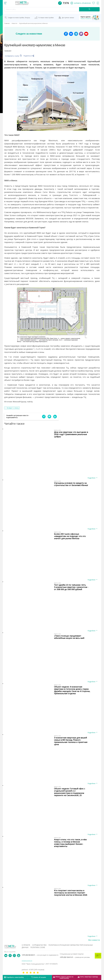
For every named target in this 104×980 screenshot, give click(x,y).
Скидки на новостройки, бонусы (19, 18)
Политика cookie (38, 947)
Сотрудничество (39, 945)
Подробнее (92, 478)
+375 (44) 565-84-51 (40, 955)
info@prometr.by (27, 961)
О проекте (26, 945)
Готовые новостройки (46, 18)
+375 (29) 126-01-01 (75, 957)
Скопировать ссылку (13, 56)
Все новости (94, 940)
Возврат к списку (13, 408)
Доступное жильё (68, 18)
